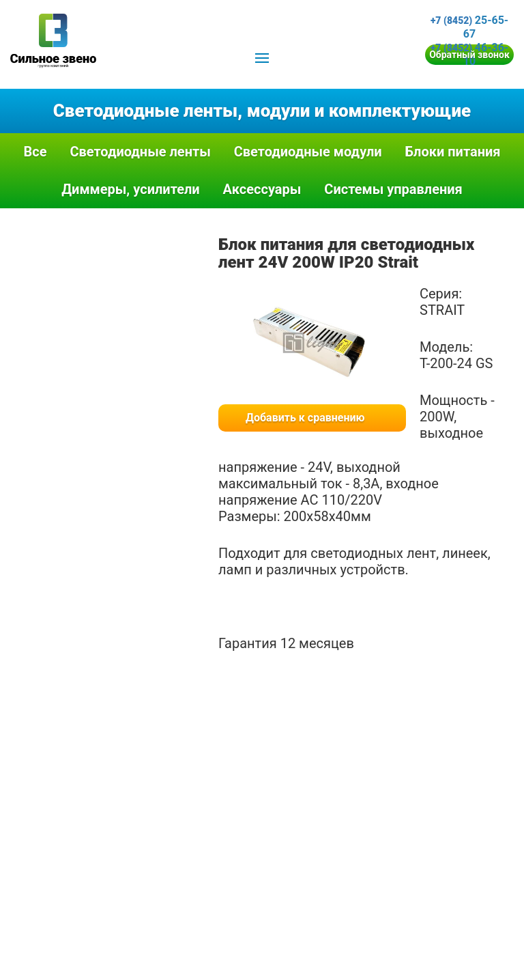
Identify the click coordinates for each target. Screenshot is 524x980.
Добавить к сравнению (305, 418)
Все (35, 152)
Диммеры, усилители (130, 189)
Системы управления (393, 189)
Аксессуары (262, 189)
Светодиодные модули (308, 152)
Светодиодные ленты (140, 152)
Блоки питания (453, 152)
